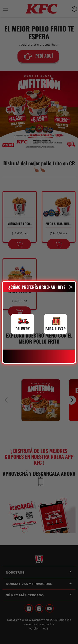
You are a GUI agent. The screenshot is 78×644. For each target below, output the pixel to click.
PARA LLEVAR (56, 329)
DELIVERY (23, 329)
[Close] (71, 287)
